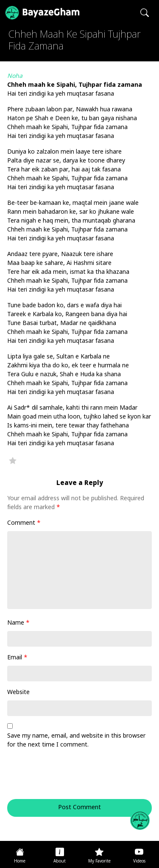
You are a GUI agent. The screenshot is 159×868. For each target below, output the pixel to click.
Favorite (13, 460)
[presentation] (65, 778)
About (60, 861)
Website (18, 693)
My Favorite (99, 861)
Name (18, 623)
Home (20, 861)
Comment (24, 523)
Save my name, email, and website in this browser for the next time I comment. (76, 741)
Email (17, 658)
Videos (139, 861)
